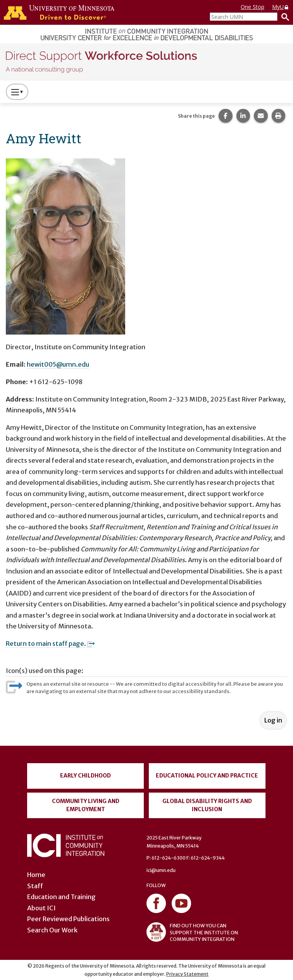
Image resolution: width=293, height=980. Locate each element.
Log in (273, 720)
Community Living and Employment (86, 805)
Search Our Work (52, 930)
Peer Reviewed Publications (68, 919)
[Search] (283, 17)
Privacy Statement (187, 974)
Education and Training (61, 897)
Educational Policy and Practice (207, 776)
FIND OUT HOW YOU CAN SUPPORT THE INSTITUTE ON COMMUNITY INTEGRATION (192, 932)
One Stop (252, 7)
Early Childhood (85, 776)
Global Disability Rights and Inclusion (207, 805)
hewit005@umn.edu (58, 364)
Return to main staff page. (50, 644)
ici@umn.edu (161, 870)
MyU (281, 7)
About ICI (41, 908)
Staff (35, 886)
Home (36, 875)
